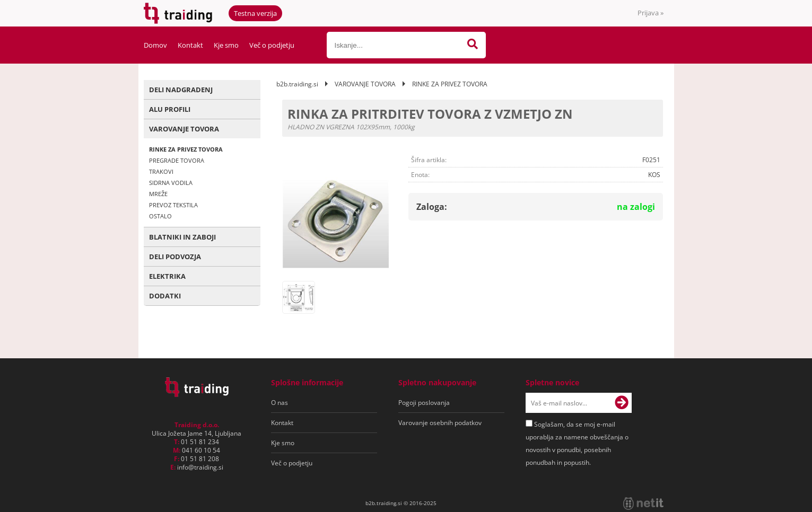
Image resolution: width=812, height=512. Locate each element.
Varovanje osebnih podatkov (440, 423)
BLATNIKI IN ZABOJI (182, 237)
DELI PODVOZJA (175, 257)
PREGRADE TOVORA (177, 160)
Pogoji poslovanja (424, 403)
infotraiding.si (200, 467)
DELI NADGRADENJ (181, 90)
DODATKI (165, 296)
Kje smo (226, 45)
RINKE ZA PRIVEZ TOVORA (186, 149)
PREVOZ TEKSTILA (173, 205)
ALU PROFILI (170, 109)
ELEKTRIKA (167, 276)
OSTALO (160, 216)
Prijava (651, 13)
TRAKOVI (161, 171)
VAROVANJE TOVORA (184, 129)
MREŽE (158, 194)
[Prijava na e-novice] (622, 403)
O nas (280, 403)
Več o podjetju (272, 45)
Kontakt (190, 45)
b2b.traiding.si (297, 84)
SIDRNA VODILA (171, 183)
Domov (155, 45)
